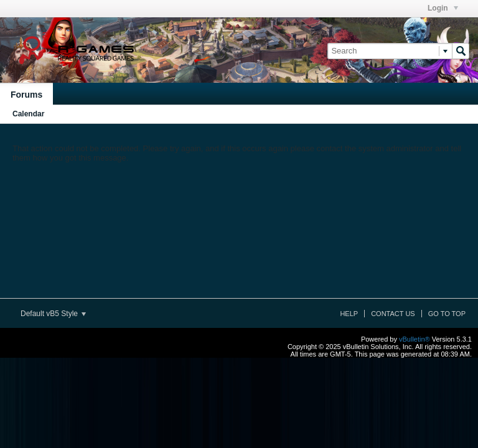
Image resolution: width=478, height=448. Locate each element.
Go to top (447, 314)
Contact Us (393, 314)
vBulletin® (415, 339)
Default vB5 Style (53, 314)
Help (349, 314)
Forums (26, 95)
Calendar (28, 114)
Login (443, 8)
